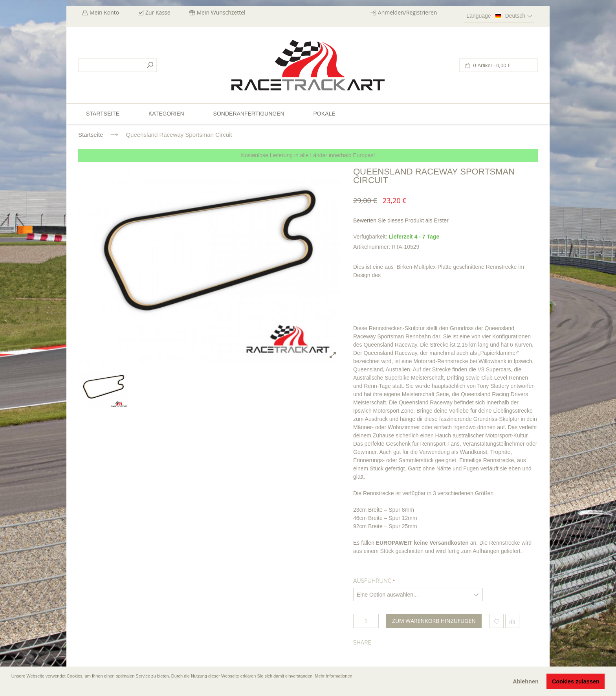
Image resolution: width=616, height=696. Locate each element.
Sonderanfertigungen (249, 114)
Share (362, 643)
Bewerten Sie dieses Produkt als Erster (401, 220)
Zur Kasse (158, 12)
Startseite (91, 135)
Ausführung (372, 581)
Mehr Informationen (333, 676)
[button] (12, 687)
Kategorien (166, 114)
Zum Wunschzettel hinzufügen (497, 621)
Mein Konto (104, 12)
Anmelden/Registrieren (408, 12)
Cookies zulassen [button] (576, 681)
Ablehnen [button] (526, 681)
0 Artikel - (491, 65)
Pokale (324, 114)
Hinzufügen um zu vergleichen (512, 621)
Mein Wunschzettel (221, 12)
